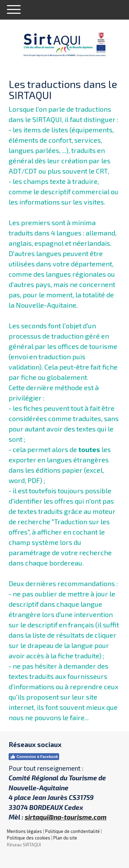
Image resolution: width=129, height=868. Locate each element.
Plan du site (65, 838)
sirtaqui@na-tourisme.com (66, 817)
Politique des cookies (29, 838)
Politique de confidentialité (72, 831)
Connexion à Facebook (34, 757)
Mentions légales (24, 831)
